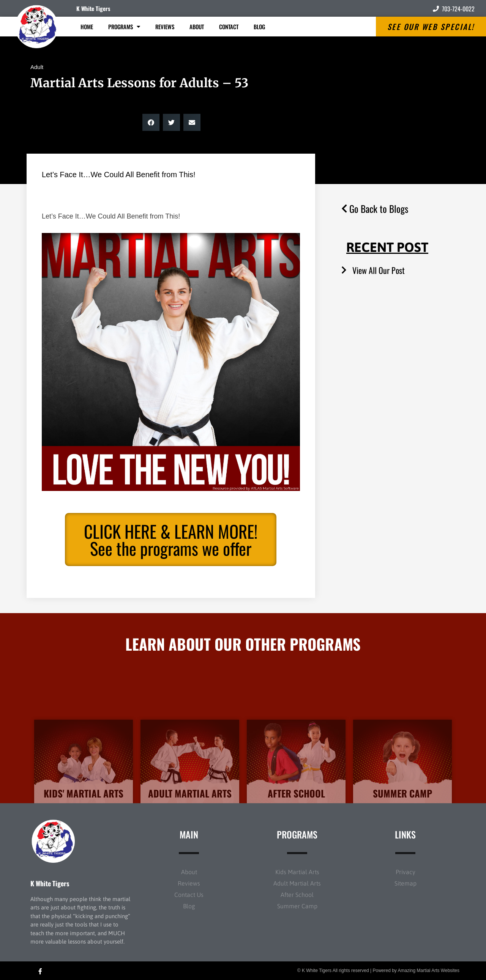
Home (87, 27)
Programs (124, 27)
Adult (37, 67)
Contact (229, 27)
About (197, 27)
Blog (259, 27)
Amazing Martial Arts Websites (429, 971)
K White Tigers (93, 8)
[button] (151, 122)
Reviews (165, 27)
